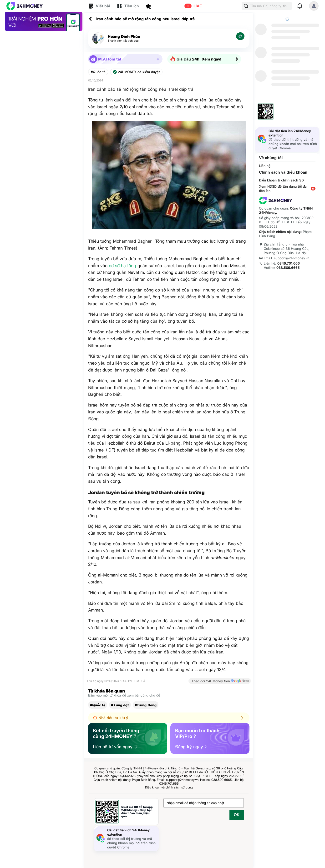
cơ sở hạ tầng (122, 266)
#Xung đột (120, 705)
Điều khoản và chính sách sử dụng (169, 787)
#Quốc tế (98, 72)
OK (237, 815)
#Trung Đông (146, 705)
